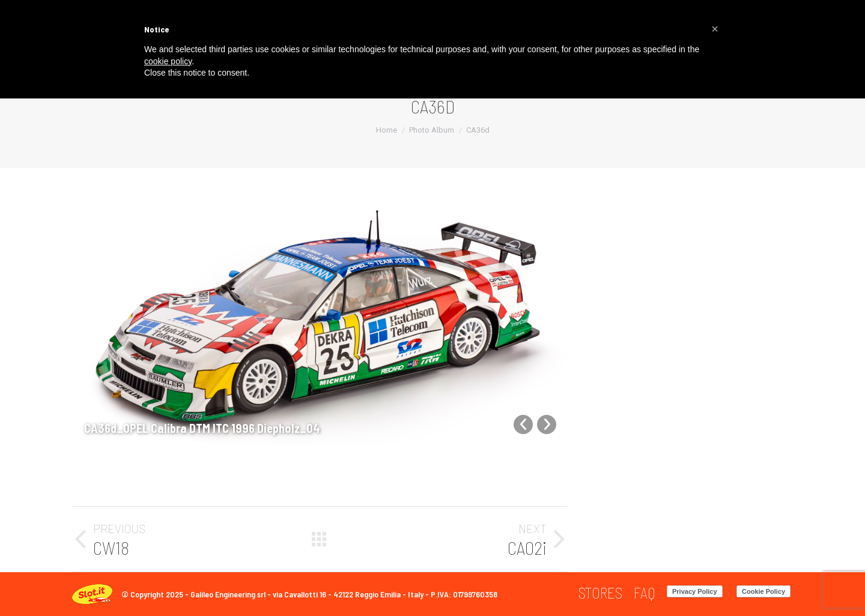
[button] (715, 29)
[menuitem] (600, 593)
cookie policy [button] (168, 61)
